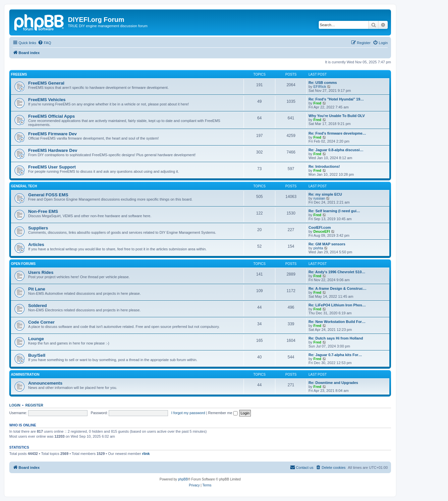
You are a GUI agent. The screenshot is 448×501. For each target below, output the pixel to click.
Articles (36, 245)
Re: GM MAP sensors (327, 244)
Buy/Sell (37, 355)
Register (34, 405)
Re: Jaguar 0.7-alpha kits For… (335, 355)
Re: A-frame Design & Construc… (337, 288)
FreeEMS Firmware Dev (53, 134)
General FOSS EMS (48, 195)
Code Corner (41, 322)
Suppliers (38, 228)
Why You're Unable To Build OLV (337, 116)
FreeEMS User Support (52, 167)
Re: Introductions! (324, 166)
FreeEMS (19, 74)
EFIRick (320, 87)
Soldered (37, 306)
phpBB (183, 479)
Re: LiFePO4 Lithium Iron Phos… (337, 305)
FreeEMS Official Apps (52, 116)
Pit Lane (37, 289)
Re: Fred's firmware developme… (337, 133)
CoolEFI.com (320, 227)
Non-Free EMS (43, 211)
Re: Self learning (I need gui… (334, 211)
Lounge (36, 339)
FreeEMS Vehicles (47, 100)
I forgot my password (188, 413)
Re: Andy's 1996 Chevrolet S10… (337, 272)
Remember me (223, 413)
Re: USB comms (323, 83)
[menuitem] (44, 43)
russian (319, 198)
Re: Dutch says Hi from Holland (336, 338)
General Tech (24, 186)
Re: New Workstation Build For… (337, 322)
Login (15, 405)
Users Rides (41, 272)
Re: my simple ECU (325, 194)
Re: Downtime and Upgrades (333, 383)
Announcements (45, 383)
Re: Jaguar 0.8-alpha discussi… (336, 150)
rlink (146, 454)
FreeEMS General (46, 83)
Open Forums (23, 264)
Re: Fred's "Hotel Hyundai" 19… (336, 99)
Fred (317, 103)
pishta (318, 248)
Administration (25, 375)
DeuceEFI (322, 231)
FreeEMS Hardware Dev (53, 150)
